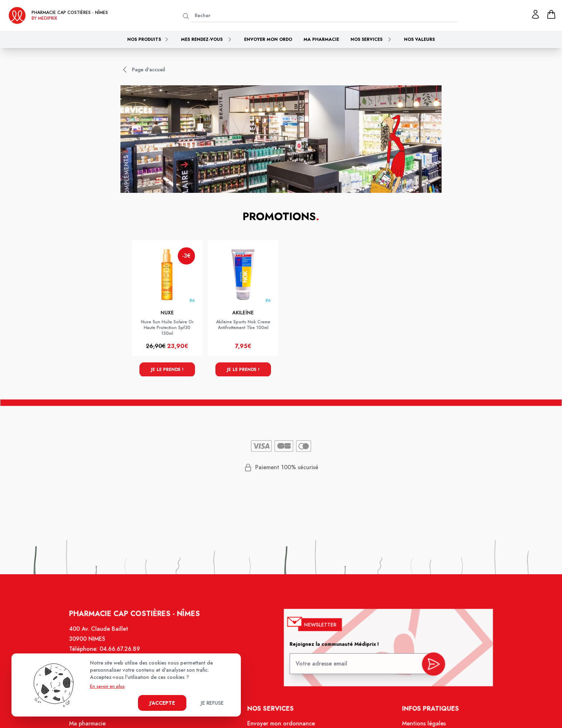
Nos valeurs (419, 39)
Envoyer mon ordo (268, 39)
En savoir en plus (107, 686)
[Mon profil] (535, 14)
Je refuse (212, 703)
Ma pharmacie (321, 39)
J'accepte (162, 703)
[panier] (551, 14)
